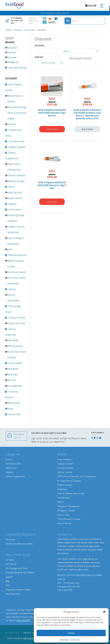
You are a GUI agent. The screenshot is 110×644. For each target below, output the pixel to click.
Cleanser (12, 124)
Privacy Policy (75, 639)
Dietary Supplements (15, 476)
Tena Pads (13, 374)
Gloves (12, 187)
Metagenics (13, 62)
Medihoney (62, 489)
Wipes (11, 409)
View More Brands (17, 68)
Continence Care (16, 141)
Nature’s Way (63, 515)
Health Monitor (15, 198)
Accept (71, 633)
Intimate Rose (64, 498)
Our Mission (11, 564)
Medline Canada (64, 485)
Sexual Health (15, 363)
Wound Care (30, 30)
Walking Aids (14, 403)
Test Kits (12, 380)
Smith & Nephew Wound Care (71, 493)
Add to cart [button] (52, 129)
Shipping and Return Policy (18, 590)
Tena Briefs (13, 369)
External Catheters (17, 175)
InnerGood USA (13, 594)
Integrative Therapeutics (68, 506)
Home (9, 30)
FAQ (8, 585)
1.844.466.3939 (23, 620)
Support (9, 577)
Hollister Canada (65, 472)
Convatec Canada (65, 468)
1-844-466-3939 (65, 590)
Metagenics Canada (66, 510)
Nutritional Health (16, 272)
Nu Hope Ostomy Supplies (69, 481)
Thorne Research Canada (69, 519)
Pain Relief (13, 340)
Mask (10, 249)
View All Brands (64, 523)
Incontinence (15, 210)
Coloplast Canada (65, 464)
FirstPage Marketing (32, 638)
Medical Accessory (17, 255)
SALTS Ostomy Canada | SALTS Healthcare (77, 476)
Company (10, 560)
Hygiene (12, 204)
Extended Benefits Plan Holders (20, 572)
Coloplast (12, 48)
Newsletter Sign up (16, 436)
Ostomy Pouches (17, 318)
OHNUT (61, 502)
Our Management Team (17, 568)
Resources (11, 539)
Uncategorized (15, 386)
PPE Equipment (15, 346)
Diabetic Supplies (17, 147)
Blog (8, 581)
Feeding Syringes (16, 181)
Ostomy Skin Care (16, 323)
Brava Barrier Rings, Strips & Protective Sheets (17, 113)
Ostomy (12, 289)
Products (18, 30)
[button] (104, 612)
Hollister (12, 52)
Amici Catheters (64, 459)
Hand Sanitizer (15, 192)
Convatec (12, 57)
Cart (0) (90, 6)
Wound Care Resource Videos (19, 544)
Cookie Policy (64, 639)
